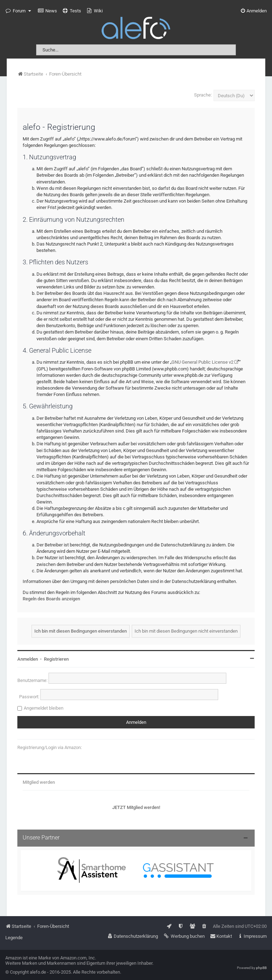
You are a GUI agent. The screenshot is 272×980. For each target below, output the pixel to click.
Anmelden (28, 659)
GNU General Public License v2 (202, 362)
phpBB (261, 968)
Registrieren (56, 659)
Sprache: (203, 95)
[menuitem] (47, 11)
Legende (14, 938)
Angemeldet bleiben (44, 708)
